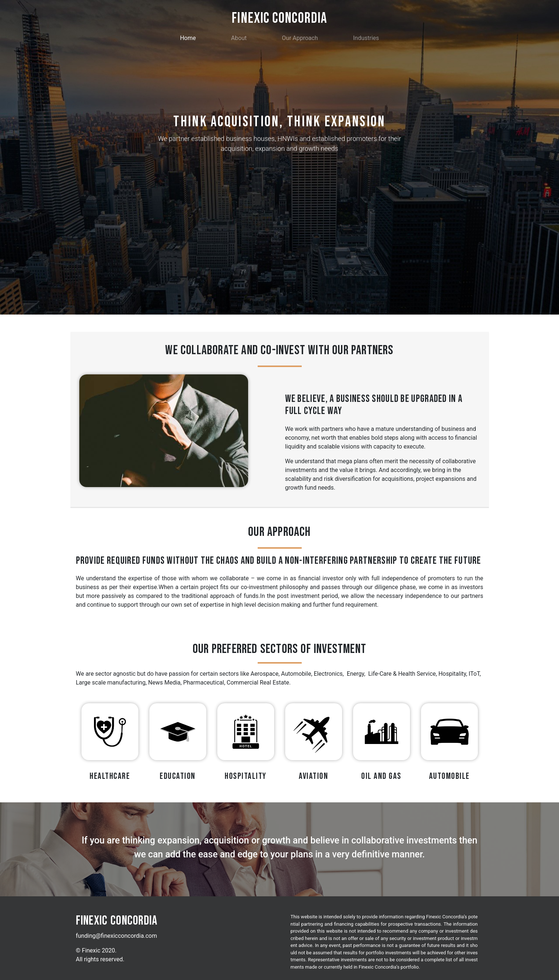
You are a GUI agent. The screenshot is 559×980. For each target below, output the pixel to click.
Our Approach (300, 38)
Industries (366, 38)
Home (189, 37)
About (239, 38)
